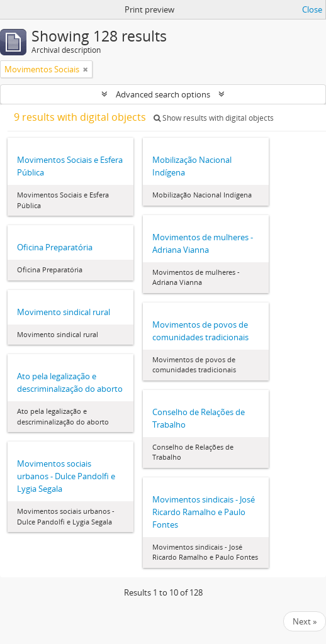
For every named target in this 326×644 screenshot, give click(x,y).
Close (312, 9)
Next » (305, 621)
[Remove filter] (86, 69)
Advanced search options (163, 94)
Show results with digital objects (214, 118)
